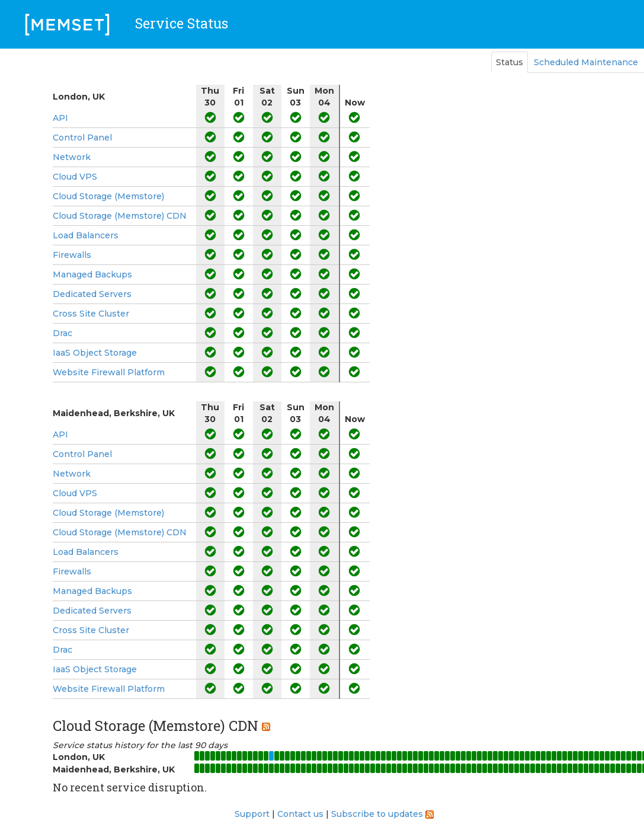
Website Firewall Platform (109, 372)
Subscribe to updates (377, 814)
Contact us (300, 814)
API (60, 118)
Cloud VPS (75, 177)
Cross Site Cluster (91, 314)
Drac (63, 333)
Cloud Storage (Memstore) (108, 196)
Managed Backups (92, 274)
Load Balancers (86, 235)
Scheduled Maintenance (586, 62)
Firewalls (72, 255)
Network (72, 157)
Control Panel (82, 138)
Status (510, 62)
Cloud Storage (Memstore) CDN (120, 216)
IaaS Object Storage (95, 353)
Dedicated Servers (92, 294)
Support (252, 814)
